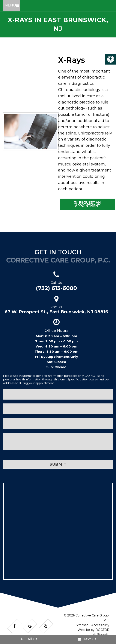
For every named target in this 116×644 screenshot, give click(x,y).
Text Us (87, 639)
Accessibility (100, 625)
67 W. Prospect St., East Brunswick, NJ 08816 (56, 312)
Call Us (29, 639)
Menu (10, 5)
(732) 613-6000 (56, 288)
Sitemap (82, 625)
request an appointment (87, 205)
